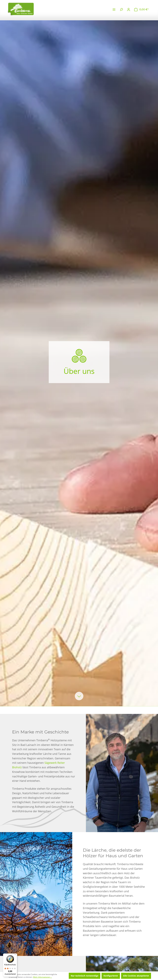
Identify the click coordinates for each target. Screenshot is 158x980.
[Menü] (114, 10)
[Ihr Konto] (129, 10)
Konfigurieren (111, 976)
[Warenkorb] (141, 10)
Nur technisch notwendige (85, 976)
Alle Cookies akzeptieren (136, 976)
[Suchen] (121, 10)
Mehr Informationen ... (42, 977)
